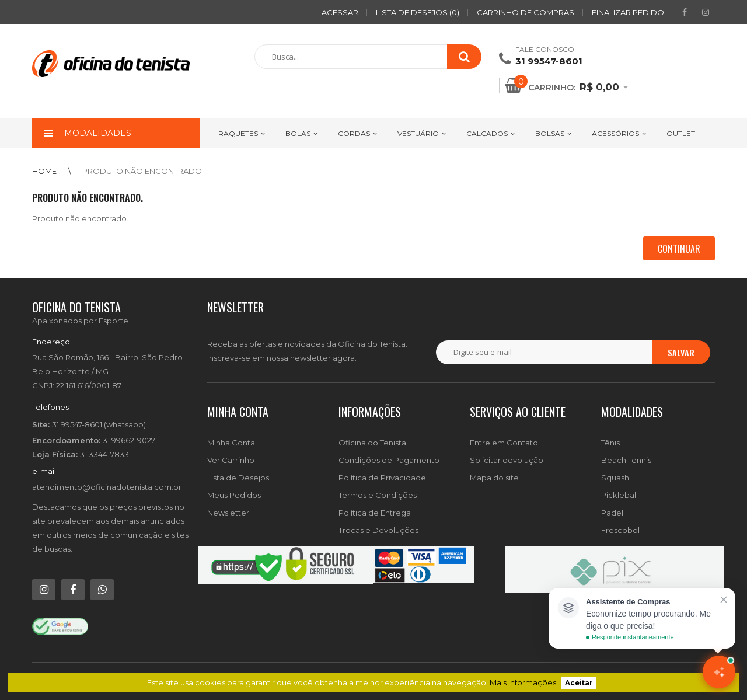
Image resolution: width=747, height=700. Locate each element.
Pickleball (619, 495)
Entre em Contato (504, 443)
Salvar (681, 352)
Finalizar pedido (628, 12)
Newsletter (228, 513)
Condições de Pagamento (389, 460)
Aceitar (579, 683)
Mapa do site (494, 478)
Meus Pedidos (234, 495)
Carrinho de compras (526, 12)
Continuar (679, 249)
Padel (612, 513)
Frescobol (620, 530)
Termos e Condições (378, 495)
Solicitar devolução (507, 460)
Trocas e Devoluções (378, 530)
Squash (615, 478)
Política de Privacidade (382, 478)
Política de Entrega (375, 513)
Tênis (610, 443)
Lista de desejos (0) (418, 12)
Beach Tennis (626, 460)
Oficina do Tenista (372, 443)
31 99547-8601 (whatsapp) (99, 424)
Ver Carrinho (231, 460)
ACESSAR (340, 12)
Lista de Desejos (238, 478)
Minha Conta (231, 443)
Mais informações (523, 682)
